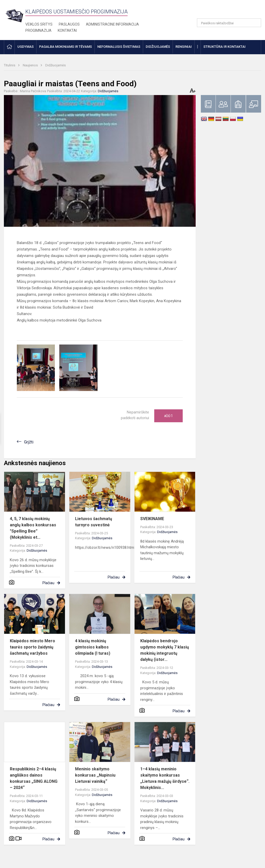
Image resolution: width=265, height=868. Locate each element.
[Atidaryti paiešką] (255, 23)
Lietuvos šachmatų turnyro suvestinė (94, 522)
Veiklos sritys (39, 24)
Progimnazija (38, 30)
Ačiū (168, 416)
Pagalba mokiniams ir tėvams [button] (65, 47)
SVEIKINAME (152, 519)
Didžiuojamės (56, 65)
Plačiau (48, 583)
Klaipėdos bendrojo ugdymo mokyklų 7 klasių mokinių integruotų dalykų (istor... (165, 650)
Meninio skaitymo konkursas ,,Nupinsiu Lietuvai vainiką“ (95, 775)
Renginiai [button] (184, 47)
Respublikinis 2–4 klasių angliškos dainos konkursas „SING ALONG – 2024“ (34, 778)
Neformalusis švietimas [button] (119, 47)
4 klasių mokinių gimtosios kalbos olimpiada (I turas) (93, 647)
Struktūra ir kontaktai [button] (224, 47)
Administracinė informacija (112, 24)
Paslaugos (69, 24)
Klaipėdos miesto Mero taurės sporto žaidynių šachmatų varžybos (32, 647)
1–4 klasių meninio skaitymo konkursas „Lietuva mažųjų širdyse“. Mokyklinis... (165, 778)
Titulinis (10, 65)
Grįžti (29, 442)
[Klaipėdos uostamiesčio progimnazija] (15, 16)
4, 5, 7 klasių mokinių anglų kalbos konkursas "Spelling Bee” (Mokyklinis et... (33, 528)
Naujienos (31, 65)
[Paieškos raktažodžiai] (229, 23)
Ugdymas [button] (25, 47)
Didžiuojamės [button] (158, 47)
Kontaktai (67, 30)
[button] (226, 11)
